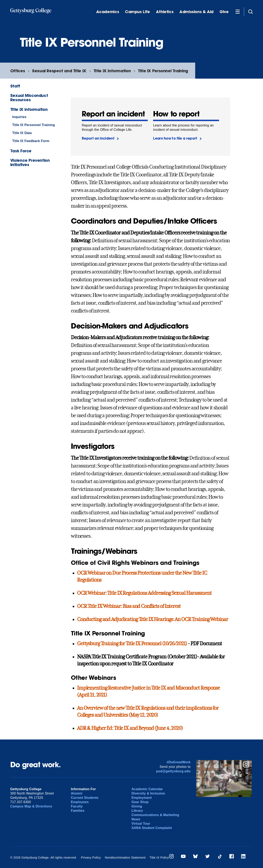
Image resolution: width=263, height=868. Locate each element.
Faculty (77, 806)
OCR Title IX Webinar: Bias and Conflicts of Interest (129, 606)
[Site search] (250, 11)
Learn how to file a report (175, 138)
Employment (142, 798)
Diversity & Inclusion (148, 793)
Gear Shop (140, 802)
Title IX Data (22, 133)
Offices (18, 71)
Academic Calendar (147, 789)
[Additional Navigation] (238, 11)
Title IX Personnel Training (163, 71)
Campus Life (137, 12)
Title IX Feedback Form (31, 141)
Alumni (77, 793)
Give (224, 12)
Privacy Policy (91, 857)
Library (137, 811)
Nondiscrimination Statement (125, 857)
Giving (137, 806)
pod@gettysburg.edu (173, 771)
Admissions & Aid (196, 12)
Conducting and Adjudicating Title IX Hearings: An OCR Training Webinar (153, 619)
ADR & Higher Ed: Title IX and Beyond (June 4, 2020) (130, 728)
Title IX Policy (159, 857)
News (136, 819)
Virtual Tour (141, 824)
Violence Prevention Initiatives (30, 162)
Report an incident (98, 138)
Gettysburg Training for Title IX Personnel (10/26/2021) (132, 644)
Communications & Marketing (155, 815)
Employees (80, 802)
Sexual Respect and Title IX (59, 71)
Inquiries (19, 117)
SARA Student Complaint (152, 828)
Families (78, 811)
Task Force (21, 151)
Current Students (85, 798)
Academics (108, 12)
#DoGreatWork (179, 762)
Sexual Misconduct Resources (29, 98)
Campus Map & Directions (31, 806)
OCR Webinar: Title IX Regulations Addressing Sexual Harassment (144, 593)
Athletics (165, 12)
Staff (15, 86)
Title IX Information (112, 71)
